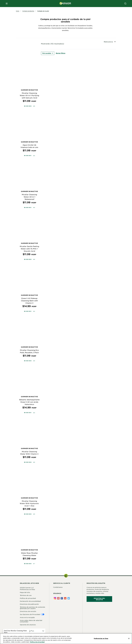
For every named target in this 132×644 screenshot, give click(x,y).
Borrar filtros (61, 53)
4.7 (34, 564)
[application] (33, 631)
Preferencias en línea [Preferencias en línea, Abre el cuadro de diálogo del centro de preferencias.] (101, 638)
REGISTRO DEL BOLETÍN (99, 599)
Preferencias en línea (27, 590)
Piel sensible (48, 53)
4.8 (34, 106)
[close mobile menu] (7, 4)
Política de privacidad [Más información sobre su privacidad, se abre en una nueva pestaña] (37, 642)
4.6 (34, 156)
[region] (66, 639)
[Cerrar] (129, 639)
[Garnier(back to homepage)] (65, 4)
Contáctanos (58, 588)
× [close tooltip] (31, 630)
